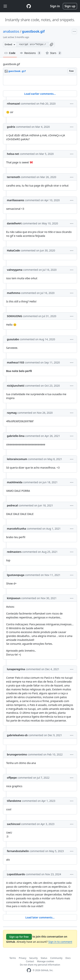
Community (56, 958)
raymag (12, 413)
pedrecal (12, 505)
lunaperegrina (16, 669)
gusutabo (13, 339)
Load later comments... (40, 917)
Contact (30, 961)
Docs (68, 958)
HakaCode (13, 250)
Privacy (23, 958)
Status (44, 958)
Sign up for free (19, 937)
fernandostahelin (18, 851)
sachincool (14, 824)
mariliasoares (15, 200)
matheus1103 (15, 362)
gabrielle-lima (16, 436)
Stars (54, 53)
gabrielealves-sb (17, 735)
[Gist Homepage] (29, 6)
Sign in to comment (60, 942)
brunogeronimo (17, 754)
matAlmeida (15, 482)
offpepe (12, 778)
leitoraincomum (17, 459)
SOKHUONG (14, 316)
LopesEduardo (16, 874)
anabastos (11, 31)
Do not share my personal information (40, 965)
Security (33, 958)
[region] (40, 80)
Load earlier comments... (40, 94)
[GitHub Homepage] (29, 970)
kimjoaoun (14, 598)
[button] (51, 45)
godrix (11, 127)
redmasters (14, 552)
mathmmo (14, 293)
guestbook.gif (33, 31)
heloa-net (13, 154)
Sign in (55, 6)
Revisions (31, 53)
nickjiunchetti (16, 386)
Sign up (70, 6)
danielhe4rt (14, 223)
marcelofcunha (16, 529)
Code (10, 53)
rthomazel (13, 104)
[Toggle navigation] (5, 6)
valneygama (15, 270)
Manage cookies (46, 961)
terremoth (14, 177)
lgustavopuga (16, 575)
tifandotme (14, 801)
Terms (13, 958)
